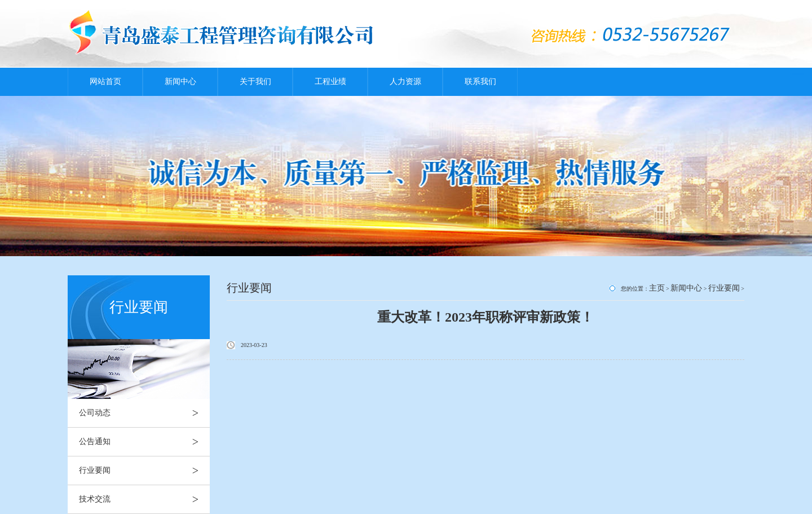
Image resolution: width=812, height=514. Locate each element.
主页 (657, 288)
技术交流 (144, 499)
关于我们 (255, 82)
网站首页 (105, 82)
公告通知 (144, 442)
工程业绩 (330, 82)
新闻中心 (180, 82)
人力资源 (405, 82)
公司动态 (144, 413)
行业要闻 (144, 471)
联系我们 (480, 82)
